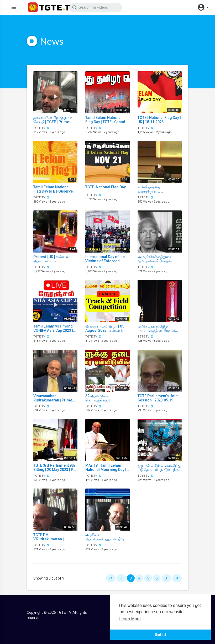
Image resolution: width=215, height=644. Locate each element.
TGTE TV (41, 128)
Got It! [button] (160, 635)
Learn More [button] (130, 619)
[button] (203, 7)
